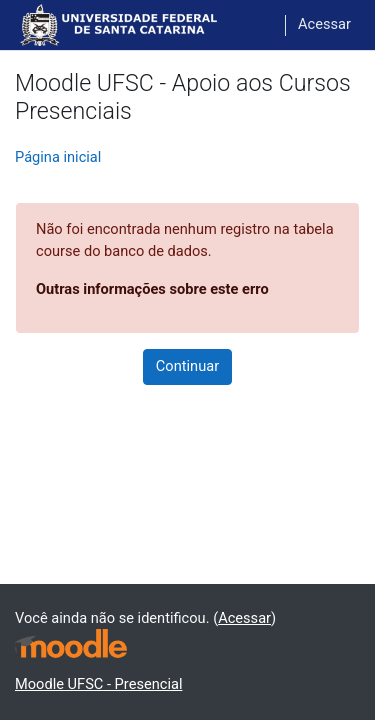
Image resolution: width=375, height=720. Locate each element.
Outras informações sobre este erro (152, 289)
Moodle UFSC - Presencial (98, 684)
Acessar (324, 24)
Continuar (187, 366)
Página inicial (58, 157)
